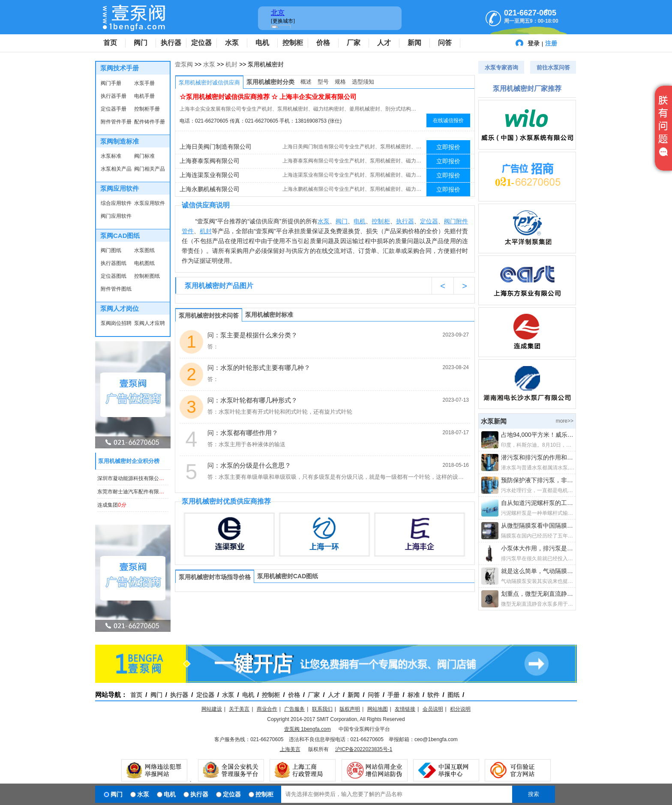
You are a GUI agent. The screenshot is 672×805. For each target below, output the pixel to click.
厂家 (354, 43)
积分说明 (460, 709)
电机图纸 (144, 263)
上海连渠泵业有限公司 (210, 175)
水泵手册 (144, 83)
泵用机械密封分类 (270, 82)
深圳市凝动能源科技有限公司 (136, 478)
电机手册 (144, 96)
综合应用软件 (116, 203)
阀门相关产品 (150, 169)
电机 (262, 43)
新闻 (414, 43)
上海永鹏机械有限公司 (210, 189)
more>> (565, 421)
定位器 (201, 43)
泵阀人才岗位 (120, 308)
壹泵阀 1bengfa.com (307, 729)
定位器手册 (114, 109)
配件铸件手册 (150, 122)
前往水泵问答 (553, 68)
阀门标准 (144, 156)
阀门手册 (111, 83)
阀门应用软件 (116, 216)
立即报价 (448, 147)
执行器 (171, 43)
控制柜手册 (147, 109)
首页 (110, 43)
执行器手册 (114, 96)
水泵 (232, 43)
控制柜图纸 (147, 276)
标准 (414, 695)
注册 (551, 43)
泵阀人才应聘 (150, 323)
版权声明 (350, 709)
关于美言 (239, 709)
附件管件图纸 (116, 289)
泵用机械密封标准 (269, 315)
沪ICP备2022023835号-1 (364, 749)
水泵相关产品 (116, 169)
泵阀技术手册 (120, 68)
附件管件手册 (116, 122)
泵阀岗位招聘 (116, 323)
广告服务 (294, 709)
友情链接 (405, 709)
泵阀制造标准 (120, 141)
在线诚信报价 (448, 120)
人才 (384, 43)
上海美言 (290, 749)
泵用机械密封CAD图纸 (288, 576)
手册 (393, 695)
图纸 (453, 695)
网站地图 (378, 709)
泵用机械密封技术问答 (209, 315)
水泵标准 (111, 156)
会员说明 (433, 709)
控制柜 (293, 43)
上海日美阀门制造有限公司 (216, 147)
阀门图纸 (111, 250)
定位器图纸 (114, 276)
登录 (534, 43)
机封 (231, 64)
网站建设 (212, 709)
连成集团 (112, 505)
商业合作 (267, 709)
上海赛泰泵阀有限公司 (210, 161)
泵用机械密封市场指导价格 (215, 577)
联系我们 (322, 709)
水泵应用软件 (150, 203)
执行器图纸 (114, 263)
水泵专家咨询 (501, 68)
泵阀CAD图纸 (120, 236)
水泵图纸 (144, 250)
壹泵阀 (184, 64)
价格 (323, 43)
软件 (433, 695)
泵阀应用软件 (120, 188)
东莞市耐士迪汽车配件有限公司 (139, 492)
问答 (445, 43)
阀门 (141, 43)
